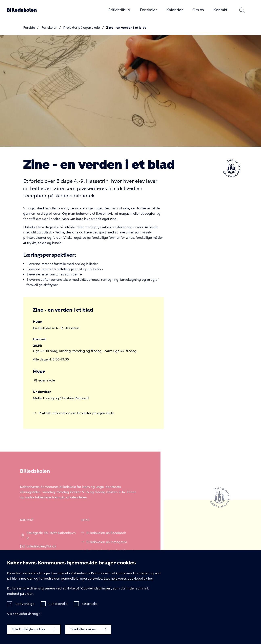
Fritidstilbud (119, 10)
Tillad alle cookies (88, 634)
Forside (29, 28)
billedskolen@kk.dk (39, 546)
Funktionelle (58, 609)
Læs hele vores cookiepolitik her (128, 583)
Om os (198, 10)
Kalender (175, 10)
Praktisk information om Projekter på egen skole (76, 413)
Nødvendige (25, 609)
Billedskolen (22, 10)
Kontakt (220, 10)
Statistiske (90, 609)
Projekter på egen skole (81, 28)
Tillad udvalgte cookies (34, 634)
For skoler (148, 10)
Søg (242, 10)
